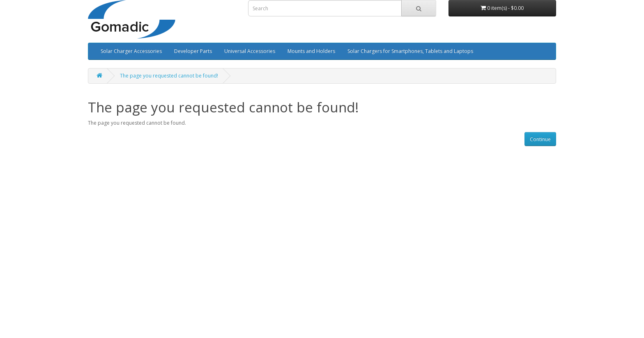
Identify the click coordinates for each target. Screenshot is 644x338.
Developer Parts (193, 51)
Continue (540, 139)
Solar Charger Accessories (131, 51)
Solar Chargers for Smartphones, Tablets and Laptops (410, 51)
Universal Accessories (250, 51)
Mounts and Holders (311, 51)
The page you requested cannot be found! (169, 76)
